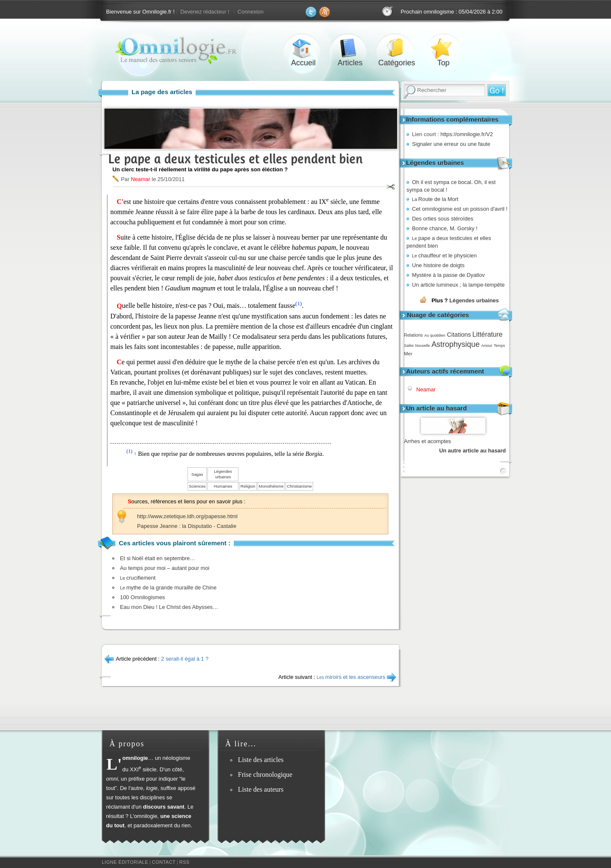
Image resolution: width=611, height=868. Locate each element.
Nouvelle (422, 346)
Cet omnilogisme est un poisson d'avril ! (460, 209)
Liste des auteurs (261, 789)
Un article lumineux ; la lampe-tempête (458, 285)
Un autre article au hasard (472, 451)
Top (443, 48)
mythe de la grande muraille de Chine (168, 588)
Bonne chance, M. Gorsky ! (445, 228)
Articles (350, 48)
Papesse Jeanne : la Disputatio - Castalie (187, 526)
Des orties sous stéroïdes (443, 219)
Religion (248, 486)
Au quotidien (435, 335)
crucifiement (138, 578)
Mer (408, 354)
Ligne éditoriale (125, 862)
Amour (487, 346)
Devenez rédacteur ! (205, 12)
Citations (459, 335)
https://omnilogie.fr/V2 (467, 134)
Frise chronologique (265, 775)
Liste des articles (261, 760)
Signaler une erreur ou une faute (451, 144)
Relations (413, 335)
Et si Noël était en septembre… (158, 558)
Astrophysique (455, 344)
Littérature (487, 334)
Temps (499, 346)
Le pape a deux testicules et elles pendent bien (235, 159)
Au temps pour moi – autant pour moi (165, 568)
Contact (164, 862)
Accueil (303, 48)
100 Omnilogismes (143, 597)
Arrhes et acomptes (427, 441)
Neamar (426, 389)
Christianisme (299, 486)
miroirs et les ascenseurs (351, 677)
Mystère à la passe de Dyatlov (448, 275)
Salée (409, 346)
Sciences (197, 486)
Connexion (251, 12)
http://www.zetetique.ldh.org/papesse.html (187, 516)
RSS (185, 862)
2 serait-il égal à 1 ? (185, 659)
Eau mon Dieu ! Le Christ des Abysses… (169, 607)
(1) (299, 303)
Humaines (223, 486)
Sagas (197, 474)
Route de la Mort (435, 199)
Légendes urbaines (474, 300)
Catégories (397, 48)
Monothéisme (271, 486)
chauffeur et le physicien (444, 255)
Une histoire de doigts (438, 265)
